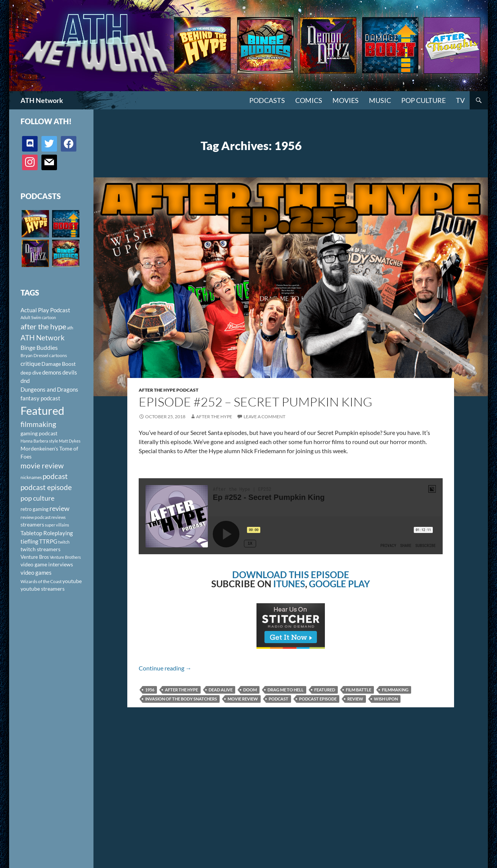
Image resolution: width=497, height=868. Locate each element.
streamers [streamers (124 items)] (32, 524)
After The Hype (214, 417)
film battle (359, 690)
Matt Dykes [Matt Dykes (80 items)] (70, 441)
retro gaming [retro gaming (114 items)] (35, 509)
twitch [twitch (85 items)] (64, 542)
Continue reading (165, 668)
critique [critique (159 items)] (31, 364)
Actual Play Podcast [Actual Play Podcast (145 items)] (45, 310)
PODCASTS (267, 100)
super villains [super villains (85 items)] (57, 525)
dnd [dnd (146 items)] (25, 381)
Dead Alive (221, 690)
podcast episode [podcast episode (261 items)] (46, 487)
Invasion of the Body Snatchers (181, 699)
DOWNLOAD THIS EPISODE (291, 575)
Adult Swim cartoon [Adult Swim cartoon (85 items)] (38, 317)
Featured (325, 690)
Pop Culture (423, 100)
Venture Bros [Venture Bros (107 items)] (35, 557)
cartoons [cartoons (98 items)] (58, 355)
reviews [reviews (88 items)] (59, 517)
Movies (346, 100)
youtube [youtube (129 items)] (72, 581)
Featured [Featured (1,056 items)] (42, 410)
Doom (250, 690)
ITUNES (289, 584)
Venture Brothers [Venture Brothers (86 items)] (65, 557)
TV (460, 100)
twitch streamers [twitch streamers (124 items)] (40, 549)
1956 (150, 690)
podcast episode (318, 699)
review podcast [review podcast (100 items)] (36, 517)
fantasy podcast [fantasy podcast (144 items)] (40, 398)
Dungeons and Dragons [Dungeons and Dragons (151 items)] (49, 389)
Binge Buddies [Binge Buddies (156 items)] (39, 348)
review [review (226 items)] (59, 508)
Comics (309, 100)
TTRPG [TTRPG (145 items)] (48, 541)
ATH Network (42, 100)
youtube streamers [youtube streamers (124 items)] (43, 589)
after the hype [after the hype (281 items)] (43, 326)
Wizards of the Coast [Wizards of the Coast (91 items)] (41, 581)
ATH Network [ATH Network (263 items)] (43, 338)
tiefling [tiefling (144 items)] (29, 541)
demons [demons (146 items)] (52, 372)
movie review (243, 699)
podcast (279, 699)
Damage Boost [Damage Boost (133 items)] (59, 364)
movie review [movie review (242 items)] (42, 466)
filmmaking (395, 690)
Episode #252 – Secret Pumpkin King (256, 402)
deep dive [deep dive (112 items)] (31, 373)
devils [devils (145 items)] (70, 372)
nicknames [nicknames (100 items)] (31, 477)
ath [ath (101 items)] (70, 328)
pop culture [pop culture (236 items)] (37, 498)
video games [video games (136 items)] (36, 573)
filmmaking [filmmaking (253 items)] (38, 424)
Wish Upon (386, 699)
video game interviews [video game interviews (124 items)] (47, 564)
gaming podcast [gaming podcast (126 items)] (39, 433)
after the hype (181, 690)
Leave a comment (264, 417)
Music (380, 100)
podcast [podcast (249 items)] (55, 476)
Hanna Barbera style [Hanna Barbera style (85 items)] (39, 441)
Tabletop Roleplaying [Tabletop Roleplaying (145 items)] (47, 533)
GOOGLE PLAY (340, 584)
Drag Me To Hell (286, 690)
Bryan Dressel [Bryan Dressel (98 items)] (34, 355)
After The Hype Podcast (169, 390)
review (355, 699)
